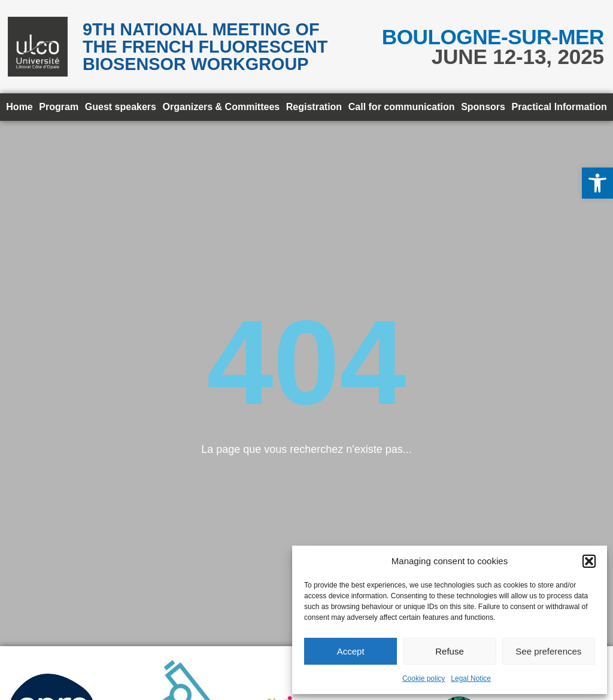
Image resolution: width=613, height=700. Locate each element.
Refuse (450, 651)
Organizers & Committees (221, 107)
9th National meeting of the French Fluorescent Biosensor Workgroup (205, 47)
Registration (314, 107)
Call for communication (402, 107)
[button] (597, 183)
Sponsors (483, 107)
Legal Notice (471, 678)
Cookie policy (424, 678)
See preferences (548, 651)
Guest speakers (121, 107)
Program (59, 107)
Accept (351, 651)
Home (19, 107)
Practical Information (559, 107)
